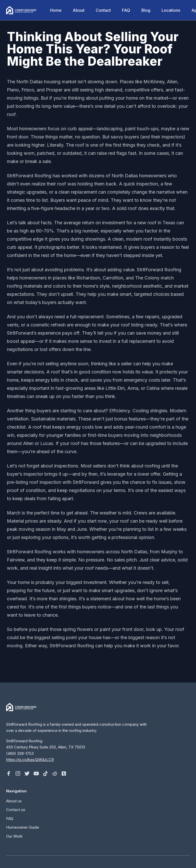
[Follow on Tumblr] (64, 773)
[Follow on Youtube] (36, 773)
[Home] (22, 10)
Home (56, 10)
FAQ (126, 10)
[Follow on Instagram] (18, 773)
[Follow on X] (27, 773)
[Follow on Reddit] (55, 773)
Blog (146, 10)
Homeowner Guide (23, 827)
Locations (171, 10)
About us (14, 801)
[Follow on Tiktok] (45, 773)
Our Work (14, 836)
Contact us (16, 810)
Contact (103, 10)
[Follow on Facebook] (9, 773)
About (79, 10)
